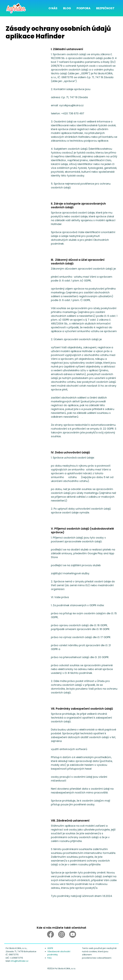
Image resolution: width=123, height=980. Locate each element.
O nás (53, 8)
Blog (67, 8)
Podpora (84, 8)
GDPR (50, 948)
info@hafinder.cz (20, 961)
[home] (16, 8)
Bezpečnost (105, 8)
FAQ (49, 958)
